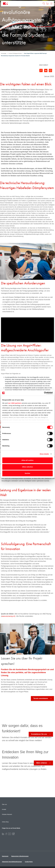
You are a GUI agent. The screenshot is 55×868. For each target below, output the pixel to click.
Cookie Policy (29, 862)
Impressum (5, 856)
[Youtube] (9, 834)
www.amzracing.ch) (8, 616)
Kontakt (4, 809)
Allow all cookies (28, 460)
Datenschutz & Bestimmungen (20, 856)
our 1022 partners (15, 403)
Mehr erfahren (42, 763)
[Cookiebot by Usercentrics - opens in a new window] (44, 393)
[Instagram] (13, 834)
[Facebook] (6, 834)
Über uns (4, 804)
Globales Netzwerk (7, 814)
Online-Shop (5, 822)
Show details (44, 454)
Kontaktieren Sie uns (39, 734)
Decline (27, 473)
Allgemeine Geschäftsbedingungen (12, 862)
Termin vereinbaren (41, 698)
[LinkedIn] (3, 834)
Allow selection (27, 467)
